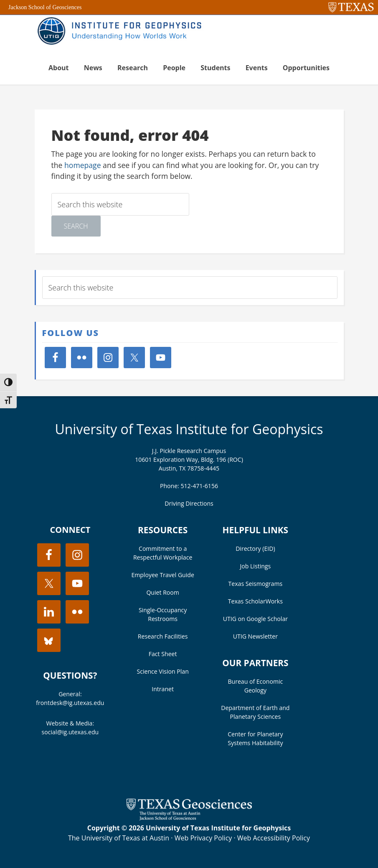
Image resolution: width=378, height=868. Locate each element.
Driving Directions (189, 503)
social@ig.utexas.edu (70, 732)
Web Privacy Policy (203, 838)
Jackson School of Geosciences (45, 7)
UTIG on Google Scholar (255, 619)
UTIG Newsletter (255, 636)
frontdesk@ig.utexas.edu (70, 703)
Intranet (163, 689)
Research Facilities (163, 636)
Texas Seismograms (256, 584)
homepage (83, 165)
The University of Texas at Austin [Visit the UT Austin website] (119, 838)
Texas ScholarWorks (255, 601)
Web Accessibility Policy (274, 838)
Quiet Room (162, 592)
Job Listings (256, 566)
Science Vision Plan (162, 671)
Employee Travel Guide (162, 575)
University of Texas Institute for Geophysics (189, 429)
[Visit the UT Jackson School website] (189, 818)
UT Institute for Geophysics (122, 32)
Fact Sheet (163, 654)
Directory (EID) (255, 549)
